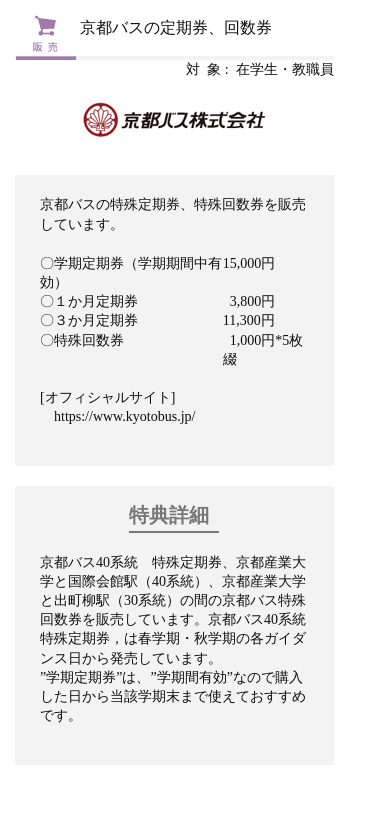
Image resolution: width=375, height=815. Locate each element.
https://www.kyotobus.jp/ (124, 416)
